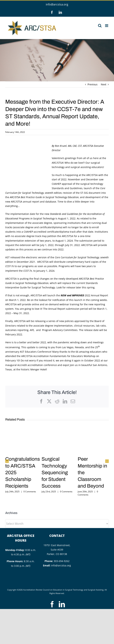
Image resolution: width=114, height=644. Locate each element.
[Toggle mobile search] (100, 26)
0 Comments (30, 492)
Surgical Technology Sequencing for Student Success (55, 472)
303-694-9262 (62, 561)
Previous (93, 84)
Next (104, 84)
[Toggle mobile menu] (107, 26)
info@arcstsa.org (57, 4)
